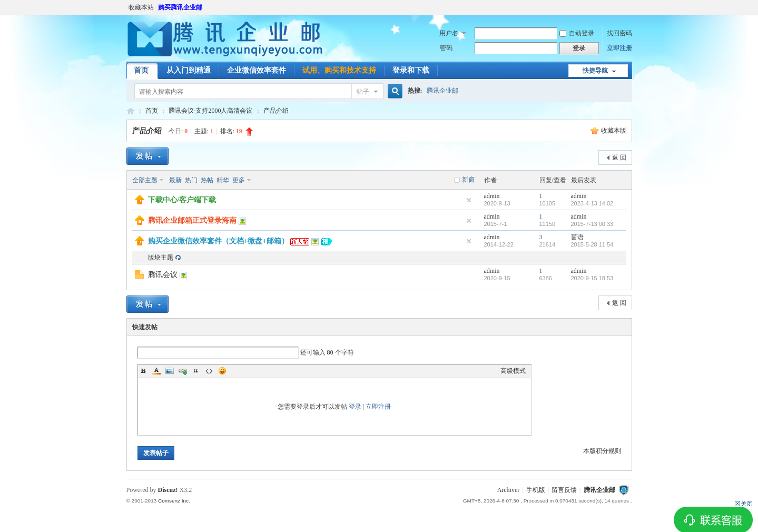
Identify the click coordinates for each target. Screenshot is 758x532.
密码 (446, 48)
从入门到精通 (189, 70)
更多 (239, 180)
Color (156, 371)
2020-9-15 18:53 (592, 278)
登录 (355, 407)
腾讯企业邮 (442, 91)
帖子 (363, 92)
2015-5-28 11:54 (592, 244)
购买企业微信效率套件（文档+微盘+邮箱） (219, 241)
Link (183, 371)
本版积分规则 (602, 451)
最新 (175, 180)
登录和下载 (411, 70)
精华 (223, 180)
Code (209, 371)
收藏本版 (614, 131)
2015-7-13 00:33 (592, 224)
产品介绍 (276, 111)
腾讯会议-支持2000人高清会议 (211, 111)
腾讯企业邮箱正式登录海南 (192, 220)
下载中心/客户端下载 (182, 200)
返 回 (619, 157)
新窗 (468, 180)
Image (170, 371)
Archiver (509, 490)
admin (492, 196)
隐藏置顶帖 (469, 200)
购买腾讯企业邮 (180, 7)
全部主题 (145, 180)
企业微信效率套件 (257, 70)
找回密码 (619, 33)
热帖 (207, 180)
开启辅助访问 (629, 7)
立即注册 (619, 48)
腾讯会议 (163, 275)
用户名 (449, 33)
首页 (141, 70)
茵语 (577, 237)
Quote (196, 371)
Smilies (222, 371)
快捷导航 (595, 71)
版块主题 (161, 258)
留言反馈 (564, 490)
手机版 (536, 490)
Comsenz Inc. (174, 501)
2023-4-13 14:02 (592, 203)
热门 (191, 180)
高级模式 (513, 371)
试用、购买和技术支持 (339, 70)
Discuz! (168, 490)
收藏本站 (141, 7)
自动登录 (577, 33)
